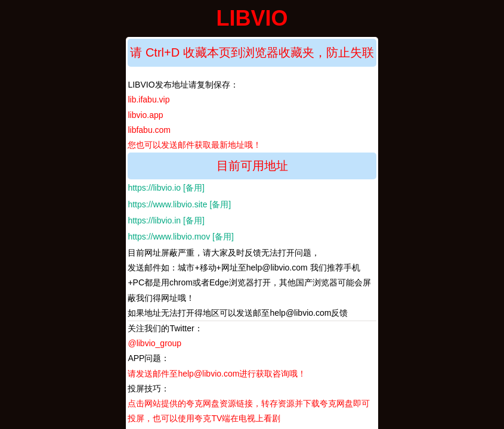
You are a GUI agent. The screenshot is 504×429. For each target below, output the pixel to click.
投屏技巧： (249, 403)
